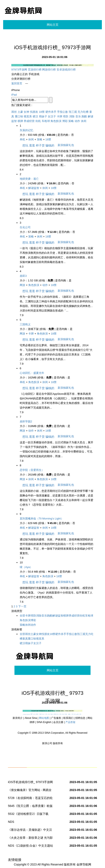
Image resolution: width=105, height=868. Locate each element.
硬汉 (35, 116)
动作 (77, 121)
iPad (14, 95)
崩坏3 (23, 276)
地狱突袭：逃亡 (29, 179)
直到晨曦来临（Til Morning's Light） (42, 519)
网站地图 (44, 718)
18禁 (42, 112)
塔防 (66, 116)
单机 (22, 139)
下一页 (22, 606)
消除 (72, 116)
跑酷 (84, 116)
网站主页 (53, 25)
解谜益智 (34, 188)
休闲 (84, 121)
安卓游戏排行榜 (66, 70)
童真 (25, 639)
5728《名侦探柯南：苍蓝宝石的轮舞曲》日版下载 (30, 799)
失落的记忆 (27, 130)
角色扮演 (56, 121)
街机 (38, 121)
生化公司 (25, 227)
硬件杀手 (51, 112)
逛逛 (32, 145)
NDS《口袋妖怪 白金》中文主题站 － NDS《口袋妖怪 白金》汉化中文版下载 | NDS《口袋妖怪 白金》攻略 (31, 846)
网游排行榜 (49, 70)
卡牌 (60, 116)
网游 (22, 285)
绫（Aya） (26, 567)
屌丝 (14, 112)
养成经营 (29, 121)
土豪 (20, 112)
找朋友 (34, 112)
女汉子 (52, 116)
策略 (71, 121)
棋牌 (20, 121)
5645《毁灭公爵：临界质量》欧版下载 (30, 807)
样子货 (40, 145)
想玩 (25, 145)
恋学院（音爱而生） (32, 470)
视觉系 (28, 116)
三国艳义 (25, 324)
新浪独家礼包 (66, 145)
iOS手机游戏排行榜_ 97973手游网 (30, 782)
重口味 (19, 116)
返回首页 (17, 83)
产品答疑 (70, 722)
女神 (26, 112)
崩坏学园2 (26, 421)
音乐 (78, 116)
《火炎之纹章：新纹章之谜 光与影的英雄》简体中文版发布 (30, 839)
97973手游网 (19, 70)
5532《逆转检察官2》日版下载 (28, 814)
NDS (11, 822)
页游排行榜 (35, 70)
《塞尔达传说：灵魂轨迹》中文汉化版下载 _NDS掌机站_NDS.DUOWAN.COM (30, 831)
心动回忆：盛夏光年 (32, 373)
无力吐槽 (83, 112)
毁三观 (73, 112)
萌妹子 (43, 116)
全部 (22, 616)
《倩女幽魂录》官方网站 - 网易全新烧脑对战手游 (30, 791)
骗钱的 (50, 145)
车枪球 (46, 121)
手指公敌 (62, 112)
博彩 (65, 121)
